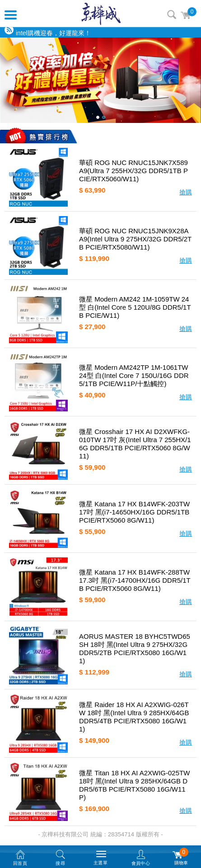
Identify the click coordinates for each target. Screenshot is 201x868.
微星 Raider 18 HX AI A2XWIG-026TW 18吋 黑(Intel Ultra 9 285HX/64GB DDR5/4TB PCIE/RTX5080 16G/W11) (134, 717)
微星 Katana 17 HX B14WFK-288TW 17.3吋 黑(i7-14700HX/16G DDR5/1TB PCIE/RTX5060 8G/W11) (135, 580)
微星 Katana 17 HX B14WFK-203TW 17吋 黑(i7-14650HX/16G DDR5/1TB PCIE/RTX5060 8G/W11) (134, 512)
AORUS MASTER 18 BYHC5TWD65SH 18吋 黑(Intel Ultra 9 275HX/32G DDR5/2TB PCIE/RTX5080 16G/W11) (135, 649)
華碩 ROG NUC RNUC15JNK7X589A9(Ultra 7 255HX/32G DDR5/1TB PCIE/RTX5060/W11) (133, 171)
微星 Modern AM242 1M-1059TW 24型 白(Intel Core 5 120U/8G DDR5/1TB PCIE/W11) (135, 307)
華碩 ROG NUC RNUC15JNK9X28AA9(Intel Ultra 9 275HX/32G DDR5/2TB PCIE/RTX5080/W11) (135, 239)
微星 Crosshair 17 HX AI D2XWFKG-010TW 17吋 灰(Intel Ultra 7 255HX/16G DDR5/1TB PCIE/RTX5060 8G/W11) (135, 444)
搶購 (186, 192)
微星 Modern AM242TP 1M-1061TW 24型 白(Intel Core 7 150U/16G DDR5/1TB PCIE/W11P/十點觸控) (134, 375)
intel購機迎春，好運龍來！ (53, 33)
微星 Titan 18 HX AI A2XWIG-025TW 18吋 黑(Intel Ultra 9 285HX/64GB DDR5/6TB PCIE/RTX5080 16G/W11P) (134, 785)
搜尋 (172, 14)
